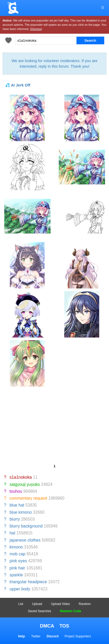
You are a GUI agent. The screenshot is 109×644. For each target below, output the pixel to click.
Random (85, 604)
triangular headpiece (28, 582)
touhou (16, 491)
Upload (37, 604)
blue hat (17, 505)
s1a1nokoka (21, 477)
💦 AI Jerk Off (18, 85)
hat (12, 533)
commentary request (28, 498)
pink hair (17, 568)
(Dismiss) (36, 29)
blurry (15, 519)
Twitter (36, 636)
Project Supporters (78, 636)
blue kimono (21, 512)
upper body (20, 589)
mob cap (17, 554)
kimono (16, 547)
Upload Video (60, 604)
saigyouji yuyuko (25, 484)
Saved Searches (39, 611)
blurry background (26, 526)
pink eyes (18, 561)
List (21, 604)
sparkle (16, 575)
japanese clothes (25, 540)
